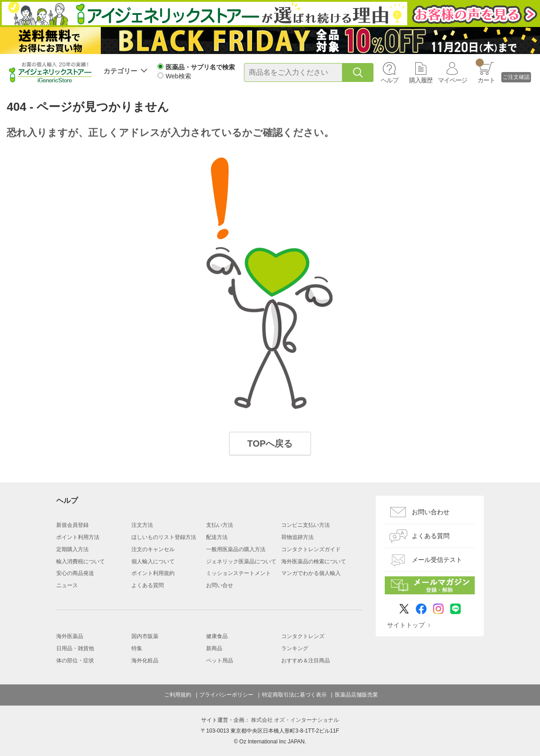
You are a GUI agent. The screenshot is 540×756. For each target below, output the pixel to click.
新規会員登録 (72, 525)
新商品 (214, 648)
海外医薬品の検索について (314, 561)
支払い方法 (220, 525)
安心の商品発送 (75, 573)
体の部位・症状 (75, 661)
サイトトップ (406, 625)
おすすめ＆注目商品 (306, 661)
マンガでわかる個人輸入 (311, 573)
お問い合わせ (431, 512)
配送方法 (217, 537)
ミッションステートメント (238, 573)
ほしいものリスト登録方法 (164, 537)
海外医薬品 (70, 636)
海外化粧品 (145, 661)
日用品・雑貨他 (75, 648)
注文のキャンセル (153, 549)
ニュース (67, 585)
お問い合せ (220, 585)
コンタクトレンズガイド (311, 549)
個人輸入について (153, 561)
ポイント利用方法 (78, 537)
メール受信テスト (437, 560)
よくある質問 (148, 585)
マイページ (452, 80)
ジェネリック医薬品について (241, 561)
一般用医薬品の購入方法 (236, 549)
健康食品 (217, 636)
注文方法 (142, 525)
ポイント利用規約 (153, 573)
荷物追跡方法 (297, 537)
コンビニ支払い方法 (306, 525)
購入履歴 (421, 80)
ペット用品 (220, 661)
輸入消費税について (81, 561)
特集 (137, 648)
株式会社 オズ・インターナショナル (295, 720)
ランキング (295, 648)
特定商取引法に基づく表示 (294, 695)
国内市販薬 (145, 636)
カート (485, 71)
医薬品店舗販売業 (356, 695)
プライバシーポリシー (226, 695)
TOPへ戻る (270, 444)
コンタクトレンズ (303, 636)
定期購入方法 (72, 549)
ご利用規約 (178, 695)
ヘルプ (389, 80)
